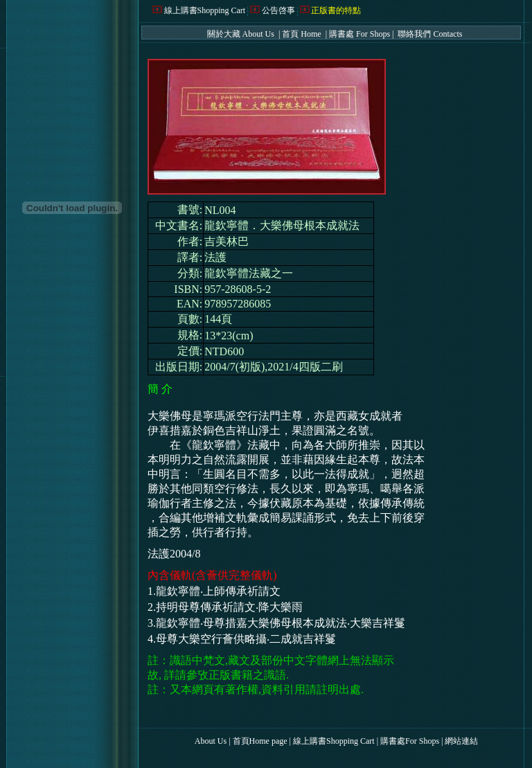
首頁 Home (302, 34)
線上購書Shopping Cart (205, 10)
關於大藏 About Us (242, 34)
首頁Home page (260, 741)
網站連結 (461, 741)
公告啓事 (278, 10)
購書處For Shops (410, 741)
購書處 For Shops (360, 34)
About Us (211, 741)
